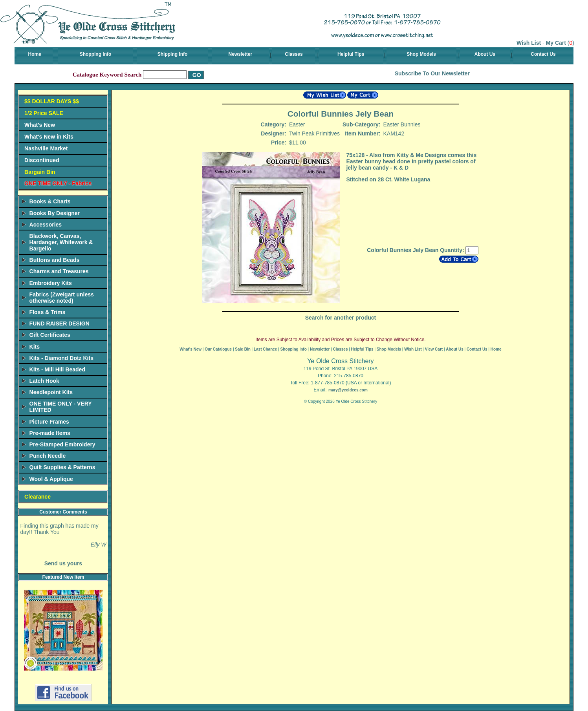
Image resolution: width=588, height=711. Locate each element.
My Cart (556, 43)
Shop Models (421, 54)
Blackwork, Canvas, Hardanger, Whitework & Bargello (61, 242)
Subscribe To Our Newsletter (432, 73)
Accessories (46, 225)
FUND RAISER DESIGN (60, 324)
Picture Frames (49, 422)
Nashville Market (46, 148)
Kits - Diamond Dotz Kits (61, 358)
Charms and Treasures (59, 271)
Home (35, 54)
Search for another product (341, 318)
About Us (485, 54)
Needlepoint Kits (51, 392)
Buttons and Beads (55, 260)
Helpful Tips (351, 54)
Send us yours (63, 563)
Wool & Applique (51, 479)
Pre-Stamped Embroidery (62, 444)
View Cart (434, 349)
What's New (40, 125)
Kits (35, 347)
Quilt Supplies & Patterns (62, 467)
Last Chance (265, 349)
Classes (294, 54)
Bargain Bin (40, 172)
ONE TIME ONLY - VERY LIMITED (61, 407)
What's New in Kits (49, 137)
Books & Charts (50, 201)
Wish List (529, 43)
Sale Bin (243, 349)
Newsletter (241, 54)
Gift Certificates (50, 335)
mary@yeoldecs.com (348, 390)
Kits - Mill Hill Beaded (57, 369)
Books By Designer (55, 213)
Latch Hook (44, 381)
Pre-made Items (50, 433)
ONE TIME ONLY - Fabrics (58, 183)
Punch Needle (48, 456)
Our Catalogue (218, 349)
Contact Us (543, 54)
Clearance (38, 497)
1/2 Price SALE (44, 113)
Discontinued (42, 160)
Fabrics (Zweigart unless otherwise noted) (62, 298)
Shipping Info (173, 54)
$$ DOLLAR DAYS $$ (52, 101)
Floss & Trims (48, 312)
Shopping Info (96, 54)
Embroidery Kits (51, 283)
